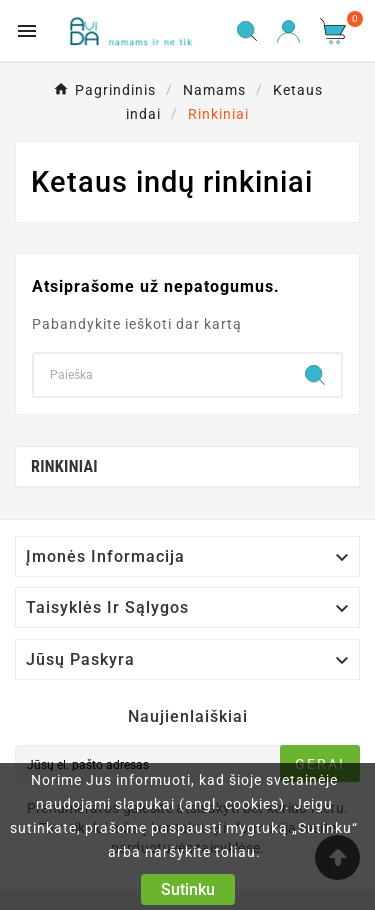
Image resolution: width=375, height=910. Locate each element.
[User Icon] (288, 31)
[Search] (161, 375)
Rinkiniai (64, 466)
